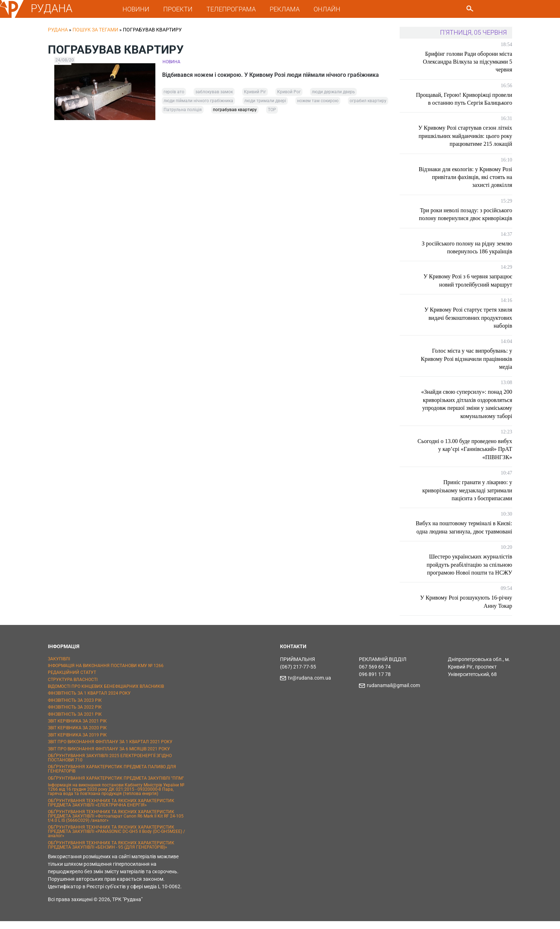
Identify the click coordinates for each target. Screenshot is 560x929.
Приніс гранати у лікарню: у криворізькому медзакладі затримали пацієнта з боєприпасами (467, 490)
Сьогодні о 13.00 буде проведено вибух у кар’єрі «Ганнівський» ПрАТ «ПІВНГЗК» (465, 449)
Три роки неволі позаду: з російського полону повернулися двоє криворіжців (466, 214)
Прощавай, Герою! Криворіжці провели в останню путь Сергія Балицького (464, 99)
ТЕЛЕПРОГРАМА (231, 9)
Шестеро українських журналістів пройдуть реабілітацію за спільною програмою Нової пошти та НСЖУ (469, 573)
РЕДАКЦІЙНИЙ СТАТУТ (72, 681)
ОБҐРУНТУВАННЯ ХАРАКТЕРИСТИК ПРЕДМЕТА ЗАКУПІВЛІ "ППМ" (116, 786)
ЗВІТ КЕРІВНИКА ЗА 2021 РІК (77, 729)
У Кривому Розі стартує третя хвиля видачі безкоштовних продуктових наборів (468, 318)
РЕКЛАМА (285, 9)
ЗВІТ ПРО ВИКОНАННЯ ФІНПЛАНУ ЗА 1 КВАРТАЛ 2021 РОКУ (110, 750)
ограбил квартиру (368, 101)
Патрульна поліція (183, 110)
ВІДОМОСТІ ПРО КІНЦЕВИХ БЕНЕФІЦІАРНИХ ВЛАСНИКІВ (106, 694)
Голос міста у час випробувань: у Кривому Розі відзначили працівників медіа (466, 359)
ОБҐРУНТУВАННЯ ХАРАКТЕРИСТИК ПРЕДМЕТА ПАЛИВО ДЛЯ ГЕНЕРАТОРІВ (112, 777)
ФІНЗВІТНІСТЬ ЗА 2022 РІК (75, 715)
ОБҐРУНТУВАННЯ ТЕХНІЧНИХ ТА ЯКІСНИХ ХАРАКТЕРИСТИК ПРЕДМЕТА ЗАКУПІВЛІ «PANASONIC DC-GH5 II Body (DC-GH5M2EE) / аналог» (116, 840)
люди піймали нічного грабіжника (198, 101)
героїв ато (174, 92)
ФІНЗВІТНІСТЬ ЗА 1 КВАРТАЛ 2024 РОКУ (89, 701)
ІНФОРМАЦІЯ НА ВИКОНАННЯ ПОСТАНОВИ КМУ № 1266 (106, 674)
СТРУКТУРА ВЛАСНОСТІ (73, 687)
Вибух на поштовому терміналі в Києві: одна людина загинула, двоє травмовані (470, 531)
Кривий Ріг (255, 92)
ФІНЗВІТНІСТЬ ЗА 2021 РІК (75, 722)
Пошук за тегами (95, 30)
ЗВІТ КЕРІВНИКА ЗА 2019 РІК (77, 743)
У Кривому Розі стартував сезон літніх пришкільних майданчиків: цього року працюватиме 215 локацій (465, 136)
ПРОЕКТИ (178, 9)
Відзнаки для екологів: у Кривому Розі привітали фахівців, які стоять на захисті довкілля (465, 177)
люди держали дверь (333, 92)
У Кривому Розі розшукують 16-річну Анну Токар (466, 610)
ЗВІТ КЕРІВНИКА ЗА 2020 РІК (77, 736)
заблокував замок (214, 92)
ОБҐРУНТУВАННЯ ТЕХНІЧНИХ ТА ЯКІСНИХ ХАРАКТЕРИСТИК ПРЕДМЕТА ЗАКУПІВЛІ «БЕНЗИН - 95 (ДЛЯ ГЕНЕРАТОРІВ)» (111, 853)
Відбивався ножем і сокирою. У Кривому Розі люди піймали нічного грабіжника (271, 75)
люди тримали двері (265, 101)
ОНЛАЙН (327, 9)
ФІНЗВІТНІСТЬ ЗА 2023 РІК (75, 708)
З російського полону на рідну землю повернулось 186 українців (467, 247)
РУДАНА (52, 8)
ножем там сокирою (318, 101)
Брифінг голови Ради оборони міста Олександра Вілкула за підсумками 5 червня (467, 62)
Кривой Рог (289, 92)
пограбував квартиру (235, 110)
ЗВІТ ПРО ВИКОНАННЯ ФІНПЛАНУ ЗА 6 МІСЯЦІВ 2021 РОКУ (109, 757)
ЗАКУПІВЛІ (59, 667)
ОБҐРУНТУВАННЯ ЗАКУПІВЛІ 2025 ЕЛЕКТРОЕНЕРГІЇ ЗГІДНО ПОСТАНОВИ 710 (110, 766)
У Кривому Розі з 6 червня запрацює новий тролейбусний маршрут (468, 280)
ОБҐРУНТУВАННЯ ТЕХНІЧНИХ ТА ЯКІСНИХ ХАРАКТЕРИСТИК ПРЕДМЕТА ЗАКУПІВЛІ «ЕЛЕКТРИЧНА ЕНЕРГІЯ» (111, 811)
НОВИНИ (136, 9)
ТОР (272, 110)
